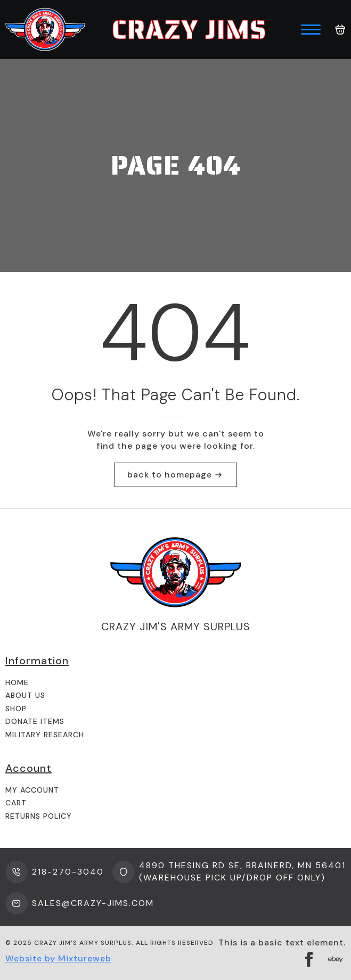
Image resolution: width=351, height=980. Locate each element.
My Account (32, 790)
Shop (16, 709)
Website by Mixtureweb (58, 958)
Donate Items (35, 721)
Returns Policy (39, 816)
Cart (16, 803)
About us (25, 695)
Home (17, 682)
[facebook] (309, 959)
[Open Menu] (311, 30)
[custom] (336, 959)
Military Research (45, 735)
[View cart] (340, 30)
